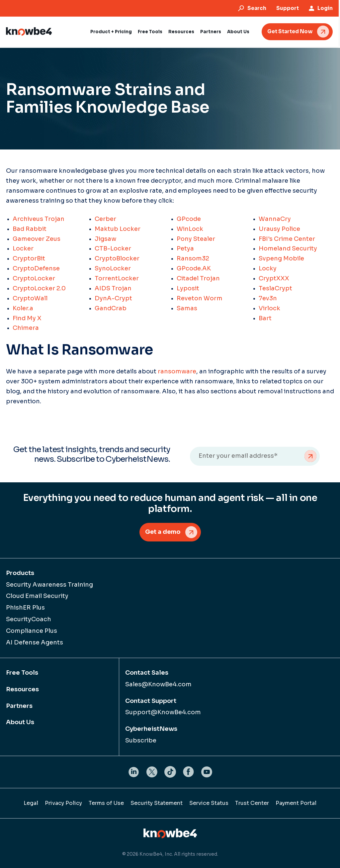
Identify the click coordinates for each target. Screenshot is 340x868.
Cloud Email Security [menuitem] (37, 596)
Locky (268, 268)
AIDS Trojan (113, 288)
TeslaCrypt (275, 288)
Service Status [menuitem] (209, 803)
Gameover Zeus (37, 239)
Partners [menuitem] (19, 706)
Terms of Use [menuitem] (106, 803)
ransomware (177, 371)
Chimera (26, 328)
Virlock (269, 308)
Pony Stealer (196, 239)
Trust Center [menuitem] (252, 803)
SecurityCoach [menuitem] (29, 620)
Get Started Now (291, 31)
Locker (23, 248)
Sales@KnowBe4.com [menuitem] (158, 684)
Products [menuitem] (20, 573)
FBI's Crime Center (287, 239)
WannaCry (275, 219)
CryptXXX (274, 278)
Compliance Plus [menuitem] (32, 631)
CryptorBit (29, 258)
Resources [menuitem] (22, 689)
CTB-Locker (113, 248)
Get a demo (163, 532)
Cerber (105, 219)
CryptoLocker (34, 278)
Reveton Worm (200, 298)
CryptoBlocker (117, 258)
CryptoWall (30, 298)
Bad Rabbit (30, 229)
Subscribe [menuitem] (141, 741)
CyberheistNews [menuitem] (151, 729)
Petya (185, 248)
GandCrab (111, 308)
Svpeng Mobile (281, 258)
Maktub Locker (118, 229)
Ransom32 (193, 258)
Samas (187, 308)
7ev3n (268, 298)
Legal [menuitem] (31, 803)
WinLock (190, 229)
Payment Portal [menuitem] (296, 803)
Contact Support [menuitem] (151, 701)
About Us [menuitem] (20, 723)
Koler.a (23, 308)
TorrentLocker (117, 278)
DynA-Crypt (113, 298)
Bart (265, 318)
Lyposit (188, 288)
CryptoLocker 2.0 (39, 288)
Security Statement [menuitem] (157, 803)
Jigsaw (105, 239)
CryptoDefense (36, 268)
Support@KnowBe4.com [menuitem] (163, 713)
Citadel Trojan (198, 278)
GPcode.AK (194, 268)
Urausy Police (279, 229)
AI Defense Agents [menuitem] (35, 642)
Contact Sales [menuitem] (147, 673)
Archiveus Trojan (39, 219)
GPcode (189, 219)
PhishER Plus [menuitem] (25, 608)
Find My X (27, 318)
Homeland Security (288, 248)
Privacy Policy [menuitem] (63, 803)
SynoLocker (113, 268)
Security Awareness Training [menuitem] (49, 585)
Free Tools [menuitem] (22, 673)
